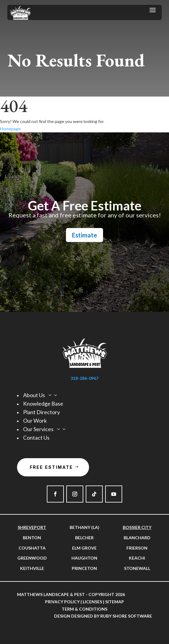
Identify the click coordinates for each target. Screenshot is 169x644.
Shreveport (32, 527)
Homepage (10, 129)
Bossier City (137, 527)
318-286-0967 (84, 378)
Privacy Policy (62, 602)
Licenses (92, 602)
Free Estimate (52, 467)
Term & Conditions (84, 609)
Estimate (84, 235)
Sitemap (115, 602)
